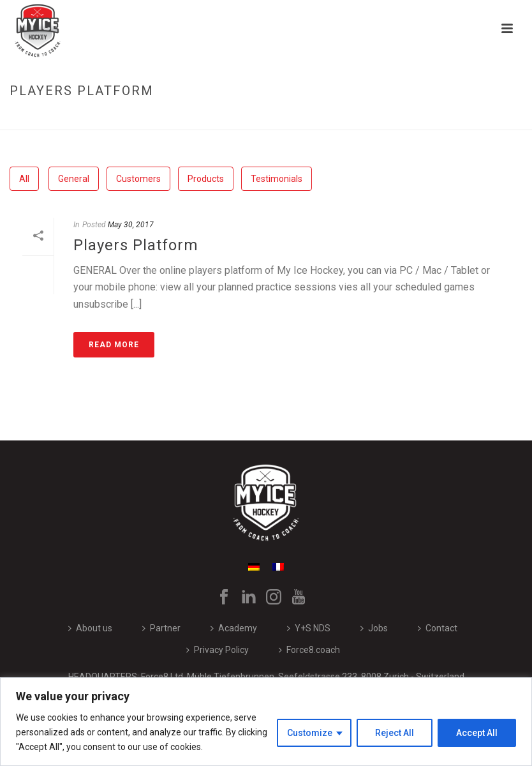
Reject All (395, 733)
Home (418, 118)
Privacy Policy (218, 650)
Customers (138, 179)
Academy (234, 628)
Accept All (477, 733)
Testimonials (277, 179)
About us (90, 628)
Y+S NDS (309, 628)
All (24, 179)
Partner (161, 628)
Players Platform (136, 245)
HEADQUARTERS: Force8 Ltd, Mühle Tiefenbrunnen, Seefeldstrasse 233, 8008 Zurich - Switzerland (266, 677)
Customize (310, 733)
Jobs (374, 628)
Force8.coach (309, 650)
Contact (438, 628)
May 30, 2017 (131, 225)
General (74, 179)
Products (206, 179)
